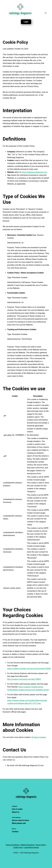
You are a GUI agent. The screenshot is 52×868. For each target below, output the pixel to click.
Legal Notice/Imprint (31, 847)
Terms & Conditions (13, 845)
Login (26, 22)
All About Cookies (39, 737)
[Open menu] (46, 13)
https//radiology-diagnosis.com (34, 172)
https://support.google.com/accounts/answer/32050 (29, 669)
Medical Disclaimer (28, 845)
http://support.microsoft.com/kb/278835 (24, 679)
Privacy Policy (41, 845)
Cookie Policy (18, 847)
